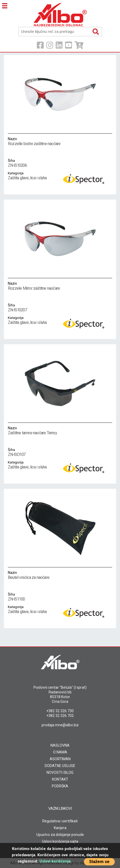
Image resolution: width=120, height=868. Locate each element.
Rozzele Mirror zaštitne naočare (38, 286)
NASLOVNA (60, 745)
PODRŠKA (60, 786)
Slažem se (99, 862)
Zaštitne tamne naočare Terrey (38, 430)
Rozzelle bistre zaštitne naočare (38, 141)
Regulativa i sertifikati (60, 821)
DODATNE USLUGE (60, 766)
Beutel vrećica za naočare (38, 575)
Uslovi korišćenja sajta (60, 841)
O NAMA (60, 752)
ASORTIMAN (60, 759)
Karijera (60, 828)
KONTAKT (60, 779)
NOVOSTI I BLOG (60, 772)
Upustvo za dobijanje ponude (60, 835)
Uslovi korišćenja (55, 861)
